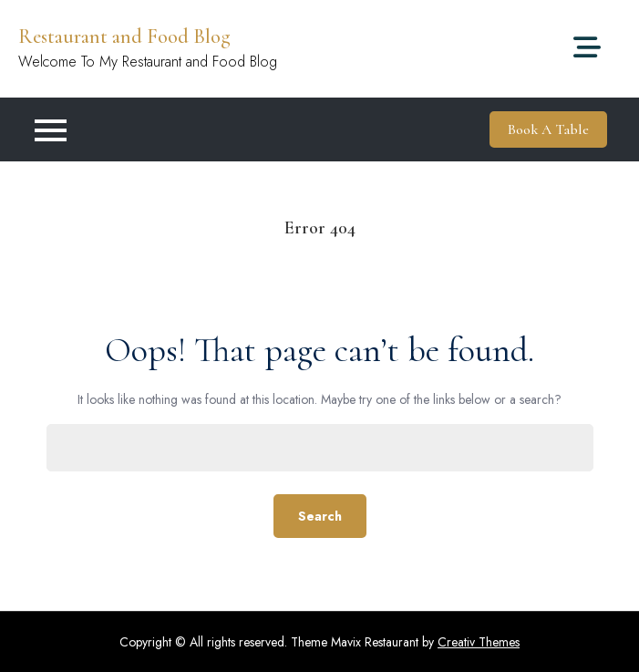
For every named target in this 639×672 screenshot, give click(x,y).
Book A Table (548, 129)
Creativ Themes (479, 642)
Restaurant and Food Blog (124, 36)
